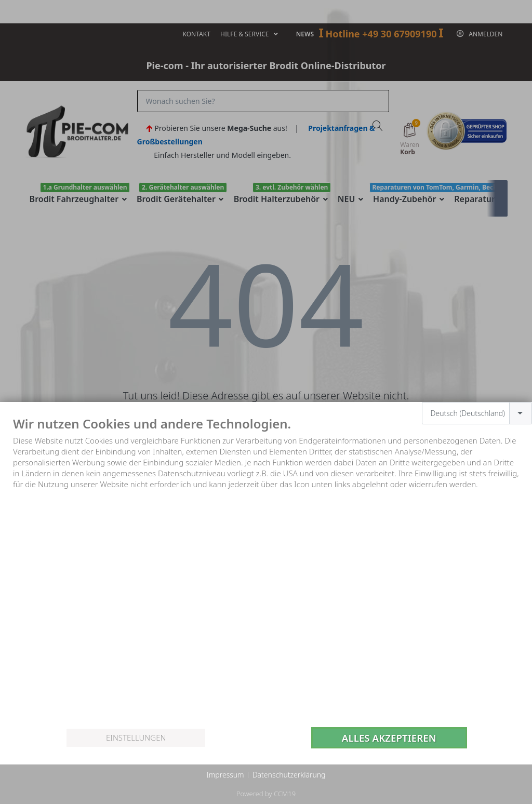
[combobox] (477, 413)
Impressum (225, 775)
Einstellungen (136, 738)
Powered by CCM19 (266, 794)
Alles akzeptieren (389, 738)
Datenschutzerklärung (289, 775)
